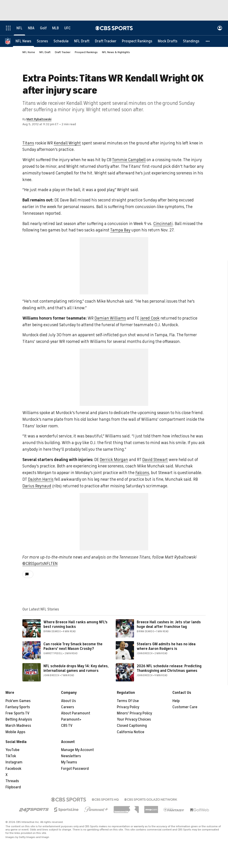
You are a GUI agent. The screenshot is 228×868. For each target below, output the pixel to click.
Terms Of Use (128, 701)
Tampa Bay (120, 230)
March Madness (18, 726)
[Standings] (191, 41)
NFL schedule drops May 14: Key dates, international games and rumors (76, 668)
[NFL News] (23, 41)
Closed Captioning (132, 726)
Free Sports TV (17, 713)
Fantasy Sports (18, 707)
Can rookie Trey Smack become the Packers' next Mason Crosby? (73, 646)
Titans (28, 143)
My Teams (69, 762)
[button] (208, 41)
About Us (68, 701)
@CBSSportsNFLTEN (40, 564)
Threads (12, 781)
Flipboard (13, 787)
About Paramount (76, 713)
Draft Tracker (63, 52)
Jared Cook (150, 318)
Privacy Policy (128, 707)
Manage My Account (77, 750)
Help (176, 701)
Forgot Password (75, 769)
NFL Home (29, 52)
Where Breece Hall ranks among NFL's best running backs (75, 624)
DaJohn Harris (41, 479)
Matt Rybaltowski (39, 119)
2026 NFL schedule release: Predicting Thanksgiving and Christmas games (169, 668)
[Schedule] (61, 41)
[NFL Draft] (82, 41)
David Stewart (155, 460)
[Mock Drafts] (168, 41)
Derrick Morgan (114, 460)
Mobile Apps (15, 732)
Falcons (142, 473)
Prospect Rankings (86, 52)
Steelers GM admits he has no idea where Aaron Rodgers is (166, 646)
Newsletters (71, 756)
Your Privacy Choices (134, 719)
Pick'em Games (18, 701)
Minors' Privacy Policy (134, 713)
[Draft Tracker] (106, 41)
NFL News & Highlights (116, 52)
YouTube (12, 750)
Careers (68, 707)
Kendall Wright (67, 143)
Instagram (14, 762)
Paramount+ (71, 719)
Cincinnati (163, 224)
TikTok (11, 756)
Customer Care (185, 707)
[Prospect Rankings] (137, 41)
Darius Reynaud (37, 486)
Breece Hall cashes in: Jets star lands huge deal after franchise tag (169, 624)
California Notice (131, 732)
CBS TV (67, 726)
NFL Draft (45, 52)
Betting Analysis (19, 719)
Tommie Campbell (129, 160)
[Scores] (42, 41)
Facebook (13, 769)
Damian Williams (110, 318)
